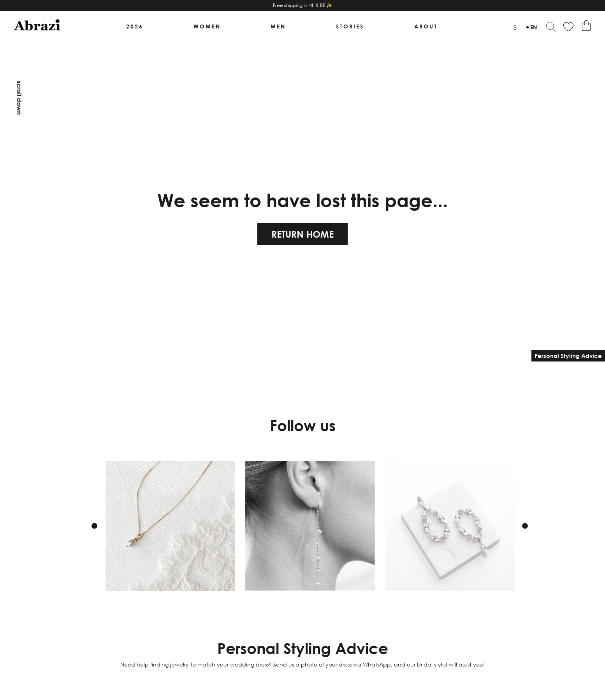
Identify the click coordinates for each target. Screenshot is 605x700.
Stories (350, 27)
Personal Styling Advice (568, 356)
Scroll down (19, 98)
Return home (302, 235)
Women (207, 27)
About (426, 27)
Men (279, 27)
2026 (135, 27)
